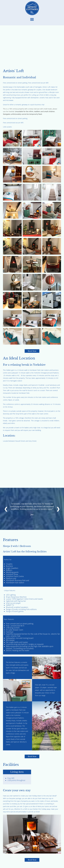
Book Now (32, 351)
